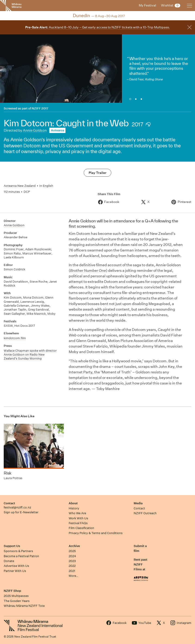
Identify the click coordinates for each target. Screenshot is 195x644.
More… (73, 576)
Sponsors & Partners (18, 551)
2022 (72, 566)
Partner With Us (15, 571)
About (73, 503)
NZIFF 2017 (40, 108)
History (74, 508)
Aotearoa (57, 130)
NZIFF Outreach (145, 513)
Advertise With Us (16, 566)
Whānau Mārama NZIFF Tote (24, 606)
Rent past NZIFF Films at (141, 565)
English (48, 186)
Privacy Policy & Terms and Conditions (96, 533)
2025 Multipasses (16, 596)
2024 (72, 556)
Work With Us (78, 518)
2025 (72, 551)
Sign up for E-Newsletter (21, 512)
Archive (74, 546)
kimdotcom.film (15, 338)
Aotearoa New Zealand (20, 186)
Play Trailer (97, 173)
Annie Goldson (35, 130)
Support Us (12, 546)
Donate (9, 561)
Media (138, 503)
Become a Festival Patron (21, 556)
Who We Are (77, 513)
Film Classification (81, 528)
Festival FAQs (78, 523)
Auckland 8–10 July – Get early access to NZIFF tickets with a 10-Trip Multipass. (97, 27)
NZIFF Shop (12, 591)
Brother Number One (88, 271)
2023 (72, 561)
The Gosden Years (17, 601)
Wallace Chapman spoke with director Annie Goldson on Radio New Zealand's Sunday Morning (30, 355)
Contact (9, 503)
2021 (72, 571)
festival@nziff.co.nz (17, 507)
